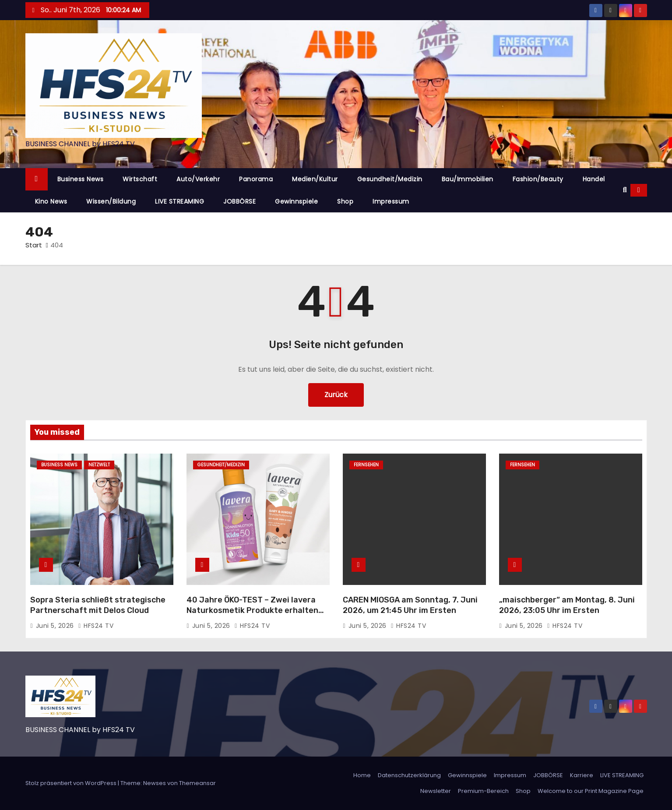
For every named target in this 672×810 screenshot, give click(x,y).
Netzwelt (99, 465)
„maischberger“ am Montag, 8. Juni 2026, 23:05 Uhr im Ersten (567, 605)
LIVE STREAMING (179, 201)
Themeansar (197, 783)
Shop (345, 201)
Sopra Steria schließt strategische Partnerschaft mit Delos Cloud (98, 605)
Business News (81, 179)
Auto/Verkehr (198, 179)
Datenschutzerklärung (409, 775)
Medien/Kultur (315, 179)
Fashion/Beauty (538, 179)
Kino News (51, 201)
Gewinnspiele (296, 201)
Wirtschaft (140, 179)
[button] (625, 190)
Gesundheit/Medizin (390, 179)
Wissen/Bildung (111, 201)
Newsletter (436, 791)
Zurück (336, 395)
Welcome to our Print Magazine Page (591, 791)
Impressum (391, 201)
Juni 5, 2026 (56, 626)
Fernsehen (366, 465)
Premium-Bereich (483, 791)
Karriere (582, 775)
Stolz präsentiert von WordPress (72, 783)
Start (34, 245)
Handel (594, 179)
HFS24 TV (96, 626)
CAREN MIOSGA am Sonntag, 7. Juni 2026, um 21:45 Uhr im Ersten (410, 605)
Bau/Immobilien (468, 179)
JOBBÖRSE (239, 201)
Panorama (256, 179)
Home (362, 775)
